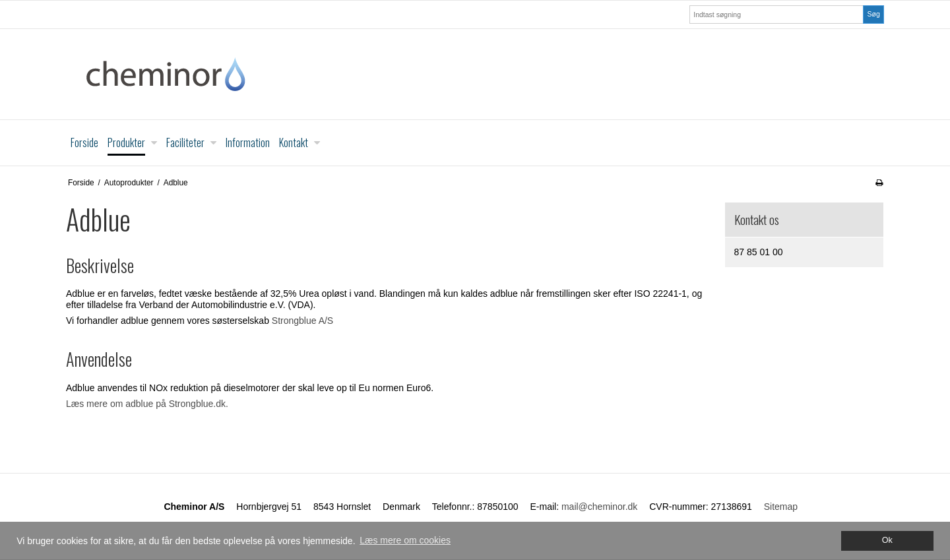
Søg (873, 14)
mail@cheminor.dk (599, 507)
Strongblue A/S (302, 321)
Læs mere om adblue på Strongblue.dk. (147, 404)
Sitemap (781, 507)
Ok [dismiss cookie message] (887, 540)
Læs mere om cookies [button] (405, 540)
